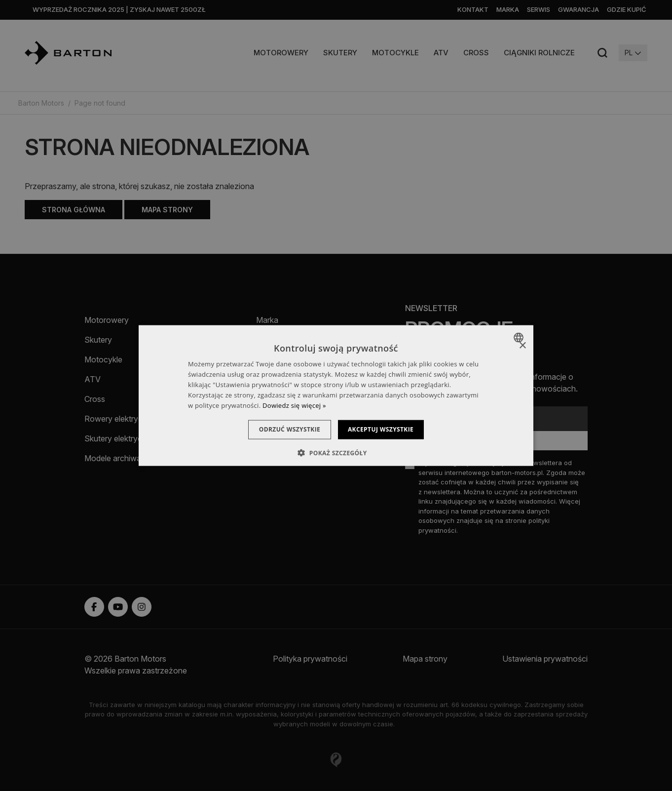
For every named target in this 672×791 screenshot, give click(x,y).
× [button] (522, 346)
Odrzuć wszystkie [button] (285, 429)
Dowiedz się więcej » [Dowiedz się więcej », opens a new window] (294, 405)
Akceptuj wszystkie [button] (386, 429)
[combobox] (520, 338)
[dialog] (336, 396)
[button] (336, 452)
